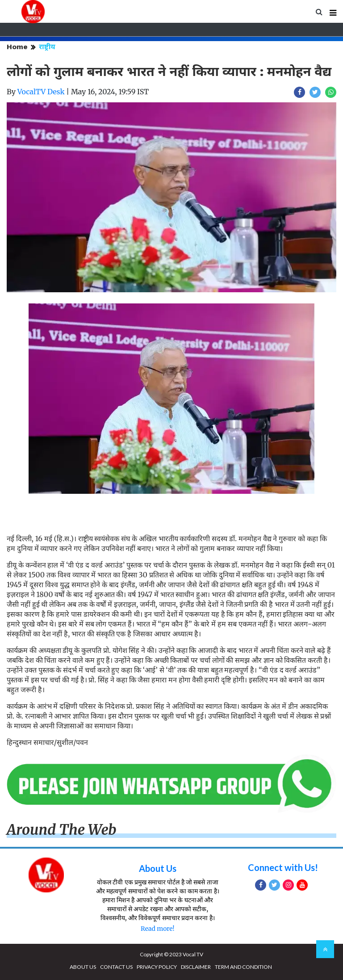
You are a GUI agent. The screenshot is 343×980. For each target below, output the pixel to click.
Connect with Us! (283, 867)
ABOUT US (83, 967)
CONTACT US (116, 967)
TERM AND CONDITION (243, 967)
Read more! (157, 929)
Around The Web (62, 830)
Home (17, 47)
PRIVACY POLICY (157, 967)
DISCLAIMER (196, 967)
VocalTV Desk (41, 92)
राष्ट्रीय (47, 47)
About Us (158, 868)
